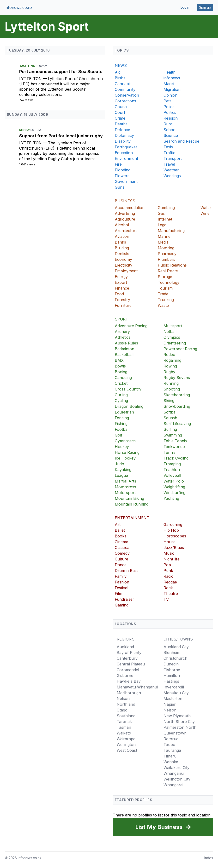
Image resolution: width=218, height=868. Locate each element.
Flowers (122, 176)
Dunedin (171, 664)
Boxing (121, 372)
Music (169, 553)
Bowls (120, 366)
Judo (119, 464)
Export (121, 282)
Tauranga (172, 750)
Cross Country (128, 389)
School (170, 130)
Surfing (170, 429)
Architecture (126, 231)
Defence (122, 130)
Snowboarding (177, 406)
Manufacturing (171, 231)
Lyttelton (31, 79)
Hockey (122, 447)
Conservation (127, 95)
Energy (121, 277)
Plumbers (167, 259)
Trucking (166, 300)
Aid (118, 72)
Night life (172, 559)
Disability (123, 141)
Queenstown (175, 733)
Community (125, 89)
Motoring (166, 248)
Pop (167, 565)
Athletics (123, 337)
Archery (122, 332)
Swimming (173, 435)
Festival (121, 588)
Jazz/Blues (174, 548)
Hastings (171, 681)
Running (171, 383)
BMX (119, 360)
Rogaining (172, 360)
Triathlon (172, 470)
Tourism (165, 288)
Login (185, 7)
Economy (123, 259)
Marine (164, 236)
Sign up (205, 7)
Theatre (171, 594)
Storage (165, 277)
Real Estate (168, 271)
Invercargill (174, 687)
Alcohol (122, 225)
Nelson (123, 699)
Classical (123, 548)
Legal (163, 225)
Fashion (122, 582)
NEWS (121, 65)
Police (169, 107)
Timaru (170, 756)
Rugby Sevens (177, 378)
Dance (121, 565)
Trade (163, 294)
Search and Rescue (181, 141)
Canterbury (127, 658)
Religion (171, 118)
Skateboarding (177, 395)
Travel (169, 164)
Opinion (170, 95)
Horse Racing (127, 452)
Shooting (172, 389)
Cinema (121, 542)
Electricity (124, 265)
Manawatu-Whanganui (137, 687)
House (170, 542)
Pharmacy (167, 254)
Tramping (172, 464)
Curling (121, 395)
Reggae (170, 582)
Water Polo (174, 481)
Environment (126, 158)
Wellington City (177, 779)
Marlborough (129, 693)
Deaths (121, 124)
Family (121, 576)
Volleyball (172, 475)
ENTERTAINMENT (132, 518)
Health (170, 72)
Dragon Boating (129, 406)
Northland (126, 704)
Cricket (121, 383)
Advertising (125, 213)
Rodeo (169, 355)
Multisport (173, 326)
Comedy (122, 553)
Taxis (168, 147)
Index (209, 858)
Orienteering (175, 343)
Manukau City (176, 693)
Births (120, 78)
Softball (170, 412)
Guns (120, 187)
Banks (120, 242)
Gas (161, 213)
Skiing (169, 401)
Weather (171, 170)
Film (118, 594)
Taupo (169, 745)
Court (120, 112)
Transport (173, 158)
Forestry (122, 300)
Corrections (125, 101)
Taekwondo (174, 447)
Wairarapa (126, 739)
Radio (169, 576)
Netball (170, 332)
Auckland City (176, 647)
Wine (205, 213)
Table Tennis (175, 441)
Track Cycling (176, 458)
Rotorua (171, 739)
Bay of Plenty (129, 652)
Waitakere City (176, 768)
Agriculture (125, 219)
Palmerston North (180, 727)
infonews (172, 78)
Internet (165, 219)
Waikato (124, 733)
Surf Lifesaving (177, 424)
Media (163, 242)
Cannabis (123, 84)
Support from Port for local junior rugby (61, 136)
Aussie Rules (126, 343)
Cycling (121, 401)
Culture (121, 559)
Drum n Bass (127, 571)
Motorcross (125, 487)
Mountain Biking (129, 498)
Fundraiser (124, 599)
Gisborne (125, 676)
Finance (122, 288)
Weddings (172, 176)
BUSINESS (125, 201)
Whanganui (174, 773)
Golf (119, 435)
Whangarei (173, 785)
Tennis (170, 452)
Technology (169, 282)
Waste (163, 305)
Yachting (28, 66)
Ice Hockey (125, 458)
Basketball (124, 355)
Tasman (124, 727)
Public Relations (172, 265)
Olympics (172, 337)
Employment (126, 271)
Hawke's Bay (129, 681)
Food (119, 294)
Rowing (170, 366)
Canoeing (123, 378)
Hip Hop (171, 530)
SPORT (121, 319)
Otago (122, 710)
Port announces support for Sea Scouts (61, 72)
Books (121, 536)
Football (122, 429)
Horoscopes (175, 536)
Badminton (124, 349)
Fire (118, 164)
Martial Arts (125, 481)
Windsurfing (174, 493)
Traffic (169, 153)
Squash (170, 418)
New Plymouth (177, 716)
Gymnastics (125, 441)
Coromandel (128, 670)
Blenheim (172, 652)
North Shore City (179, 722)
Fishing (121, 424)
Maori (169, 84)
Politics (170, 112)
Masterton (173, 699)
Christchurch (175, 658)
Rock (168, 588)
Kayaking (123, 470)
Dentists (122, 254)
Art (118, 524)
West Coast (127, 750)
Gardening (173, 524)
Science (171, 135)
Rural (168, 124)
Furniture (123, 305)
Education (124, 153)
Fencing (122, 418)
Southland (126, 716)
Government (126, 181)
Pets (167, 101)
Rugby (25, 130)
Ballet (120, 530)
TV (166, 599)
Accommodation (130, 208)
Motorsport (125, 493)
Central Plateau (131, 664)
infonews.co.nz (19, 7)
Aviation (122, 236)
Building (122, 248)
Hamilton (172, 676)
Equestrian (124, 412)
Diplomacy (124, 135)
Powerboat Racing (180, 349)
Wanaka (171, 762)
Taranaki (125, 722)
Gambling (166, 208)
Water (206, 208)
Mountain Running (132, 504)
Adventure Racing (131, 326)
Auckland (125, 647)
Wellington (126, 745)
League (121, 475)
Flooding (123, 170)
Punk (168, 571)
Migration (172, 89)
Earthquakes (126, 147)
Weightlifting (174, 487)
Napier (170, 704)
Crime (120, 118)
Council (122, 107)
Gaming (122, 605)
